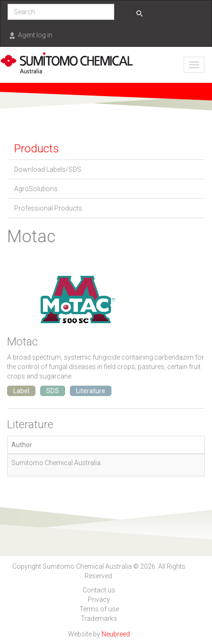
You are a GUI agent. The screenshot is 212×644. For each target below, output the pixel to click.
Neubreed (116, 634)
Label (21, 391)
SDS (53, 391)
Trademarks (99, 618)
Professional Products (48, 208)
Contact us (99, 590)
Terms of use (99, 609)
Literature (91, 391)
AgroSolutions (36, 189)
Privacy (99, 600)
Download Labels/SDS (48, 169)
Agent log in (35, 35)
